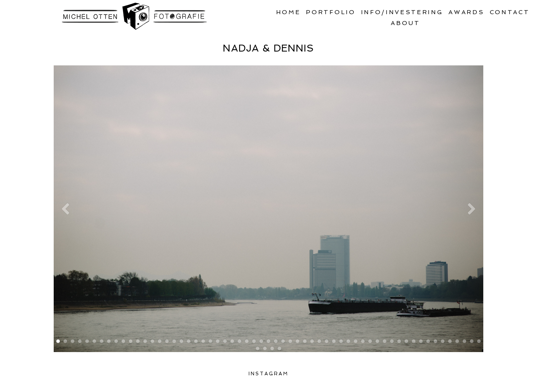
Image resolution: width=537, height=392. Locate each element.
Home (288, 12)
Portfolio (331, 12)
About (405, 23)
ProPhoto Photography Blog (419, 386)
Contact (510, 12)
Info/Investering (402, 12)
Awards (466, 12)
